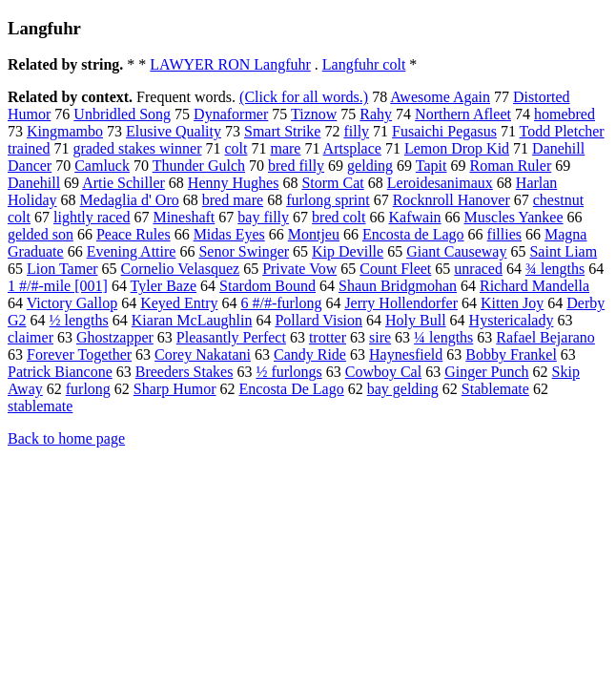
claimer (31, 337)
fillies (504, 234)
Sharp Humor (175, 389)
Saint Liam (563, 251)
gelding (370, 166)
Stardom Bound (267, 286)
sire (380, 337)
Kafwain (414, 217)
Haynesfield (406, 354)
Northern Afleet (463, 114)
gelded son (41, 234)
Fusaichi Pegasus (444, 131)
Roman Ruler (510, 166)
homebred (565, 114)
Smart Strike (282, 131)
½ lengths (79, 320)
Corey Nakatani (203, 354)
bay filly (263, 217)
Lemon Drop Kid (457, 148)
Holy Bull (416, 320)
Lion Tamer (62, 269)
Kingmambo (65, 131)
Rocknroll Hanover (452, 200)
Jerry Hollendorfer (401, 303)
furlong (88, 389)
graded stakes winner (137, 148)
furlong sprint (328, 200)
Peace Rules (133, 234)
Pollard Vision (318, 320)
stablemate (40, 406)
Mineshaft (184, 217)
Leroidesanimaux (440, 183)
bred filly (296, 166)
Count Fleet (395, 269)
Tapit (431, 166)
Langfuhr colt (364, 64)
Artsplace (352, 148)
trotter (328, 337)
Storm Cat (332, 183)
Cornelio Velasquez (181, 269)
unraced (478, 269)
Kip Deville (348, 251)
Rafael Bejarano (545, 337)
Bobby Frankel (511, 354)
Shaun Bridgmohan (398, 286)
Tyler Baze (164, 286)
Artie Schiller (123, 183)
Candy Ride (310, 354)
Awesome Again (440, 97)
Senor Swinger (244, 251)
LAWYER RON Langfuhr (230, 64)
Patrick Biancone (60, 372)
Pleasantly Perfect (231, 337)
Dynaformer (231, 114)
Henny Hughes (234, 183)
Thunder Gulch (199, 166)
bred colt (339, 217)
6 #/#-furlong (282, 303)
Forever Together (79, 354)
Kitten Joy (512, 303)
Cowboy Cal (383, 372)
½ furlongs (288, 372)
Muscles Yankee (514, 217)
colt (236, 148)
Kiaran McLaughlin (192, 320)
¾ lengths (555, 269)
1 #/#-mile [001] (58, 286)
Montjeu (314, 234)
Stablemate (495, 389)
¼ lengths (443, 337)
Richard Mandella (534, 286)
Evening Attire (132, 251)
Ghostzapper (115, 337)
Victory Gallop (72, 303)
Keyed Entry (179, 303)
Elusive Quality (174, 131)
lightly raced (92, 217)
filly (356, 131)
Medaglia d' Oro (130, 200)
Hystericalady (512, 320)
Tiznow (314, 114)
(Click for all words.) (304, 97)
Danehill (34, 183)
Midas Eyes (229, 234)
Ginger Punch (486, 372)
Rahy (376, 114)
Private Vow (299, 269)
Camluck (102, 166)
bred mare (233, 200)
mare (285, 148)
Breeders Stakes (185, 372)
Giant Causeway (456, 251)
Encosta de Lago (413, 234)
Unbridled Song (122, 114)
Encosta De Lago (292, 389)
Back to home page (66, 438)
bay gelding (403, 389)
